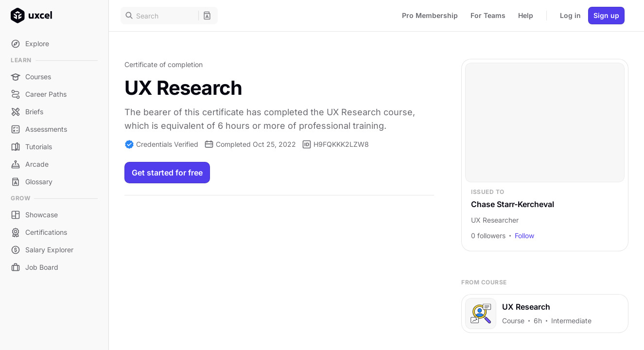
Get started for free (167, 173)
